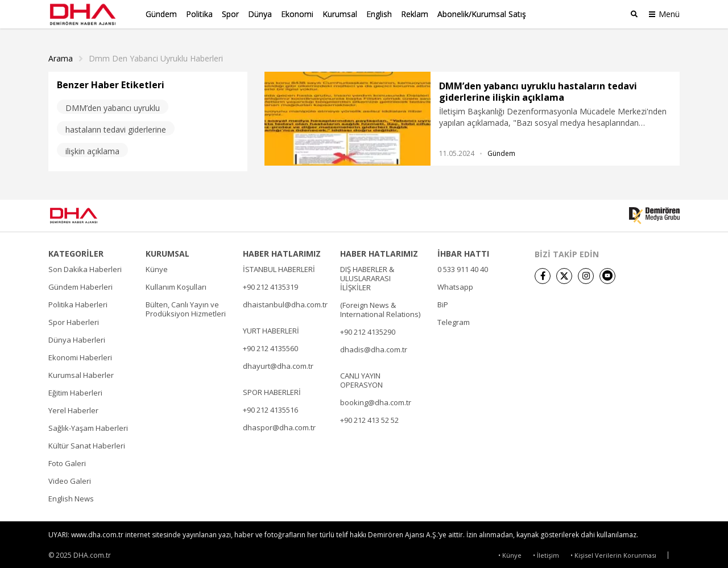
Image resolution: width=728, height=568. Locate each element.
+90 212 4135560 (270, 345)
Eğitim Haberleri (75, 389)
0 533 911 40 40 (463, 266)
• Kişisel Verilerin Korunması (613, 552)
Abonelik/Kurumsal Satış (482, 14)
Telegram (454, 319)
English (379, 14)
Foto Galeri (67, 460)
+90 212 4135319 (270, 283)
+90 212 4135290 (368, 328)
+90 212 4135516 (270, 406)
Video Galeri (70, 478)
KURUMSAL (167, 250)
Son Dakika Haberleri (85, 266)
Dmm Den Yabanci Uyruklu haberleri (156, 55)
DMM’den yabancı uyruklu (113, 104)
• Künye (510, 552)
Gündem (161, 14)
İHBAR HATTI (463, 250)
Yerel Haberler (73, 407)
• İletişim (546, 552)
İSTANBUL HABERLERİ (279, 266)
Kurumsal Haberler (81, 372)
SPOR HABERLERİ (272, 389)
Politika (199, 14)
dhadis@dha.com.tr (374, 346)
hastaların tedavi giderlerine (116, 126)
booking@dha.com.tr (376, 399)
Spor (230, 14)
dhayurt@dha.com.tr (278, 363)
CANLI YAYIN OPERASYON (361, 377)
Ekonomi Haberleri (80, 354)
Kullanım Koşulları (176, 283)
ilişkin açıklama (92, 148)
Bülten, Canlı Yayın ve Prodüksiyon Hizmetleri (186, 306)
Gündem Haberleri (80, 283)
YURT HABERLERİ (271, 327)
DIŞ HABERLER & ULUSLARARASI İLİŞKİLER (367, 275)
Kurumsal (340, 14)
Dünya (260, 14)
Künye (157, 266)
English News (71, 495)
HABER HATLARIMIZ (282, 250)
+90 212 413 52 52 (369, 417)
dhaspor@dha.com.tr (279, 424)
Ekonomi (297, 14)
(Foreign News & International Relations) (380, 306)
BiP (443, 301)
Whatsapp (455, 283)
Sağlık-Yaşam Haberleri (88, 425)
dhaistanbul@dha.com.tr (285, 301)
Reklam (415, 14)
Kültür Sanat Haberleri (87, 442)
